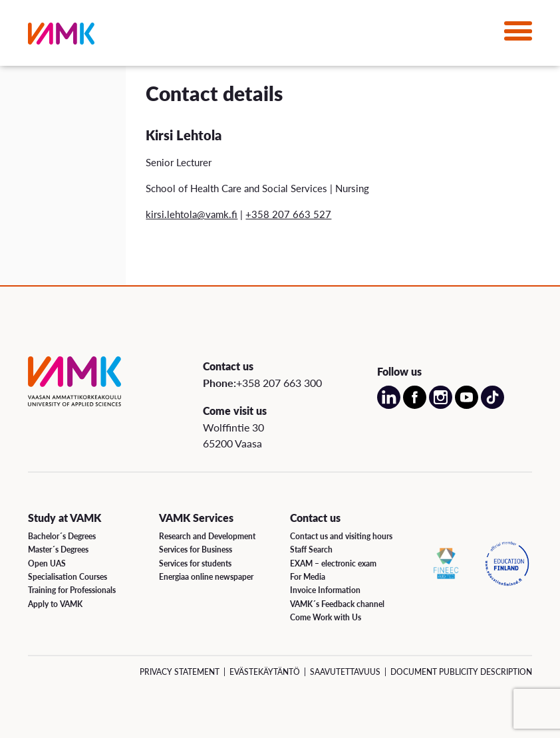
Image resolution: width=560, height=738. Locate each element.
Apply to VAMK (55, 604)
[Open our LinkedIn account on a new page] (389, 405)
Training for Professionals (72, 590)
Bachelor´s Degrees (62, 536)
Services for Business (196, 550)
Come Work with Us (326, 617)
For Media (308, 577)
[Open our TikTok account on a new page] (492, 405)
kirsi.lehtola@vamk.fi (192, 214)
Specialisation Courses (68, 577)
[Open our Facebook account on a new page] (415, 405)
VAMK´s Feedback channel (337, 604)
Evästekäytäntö (265, 672)
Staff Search (311, 550)
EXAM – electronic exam (333, 563)
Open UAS (47, 563)
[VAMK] (61, 36)
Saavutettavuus (345, 672)
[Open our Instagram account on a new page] (441, 405)
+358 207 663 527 (288, 214)
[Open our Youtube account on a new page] (467, 405)
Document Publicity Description (461, 672)
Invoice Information (325, 590)
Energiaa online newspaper (206, 577)
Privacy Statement (180, 672)
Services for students (195, 563)
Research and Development (207, 536)
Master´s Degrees (58, 550)
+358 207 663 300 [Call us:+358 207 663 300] (279, 383)
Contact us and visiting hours (341, 536)
